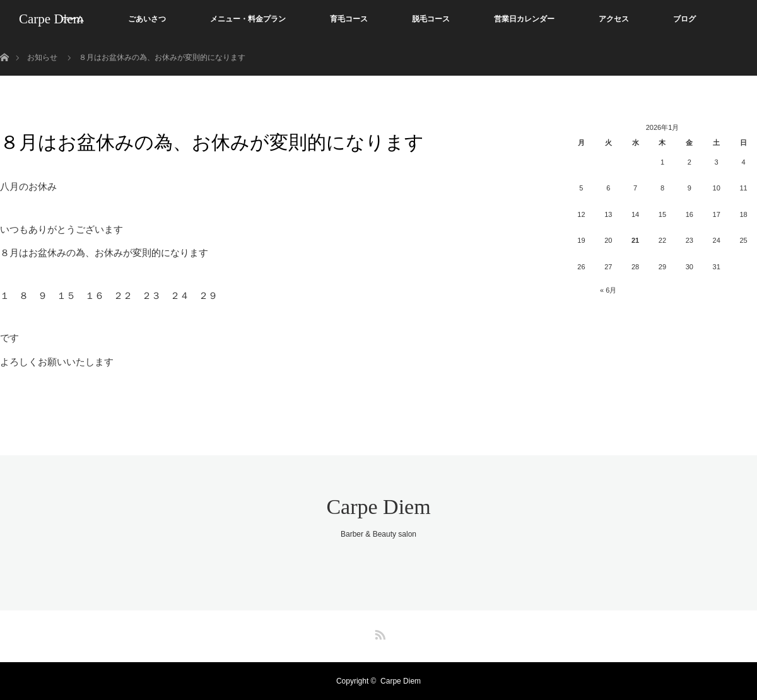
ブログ (684, 19)
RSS (378, 633)
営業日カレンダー (524, 19)
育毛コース (349, 19)
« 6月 (608, 290)
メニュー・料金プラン (248, 19)
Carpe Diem (51, 19)
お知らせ (42, 57)
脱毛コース (431, 19)
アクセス (614, 19)
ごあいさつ (147, 19)
